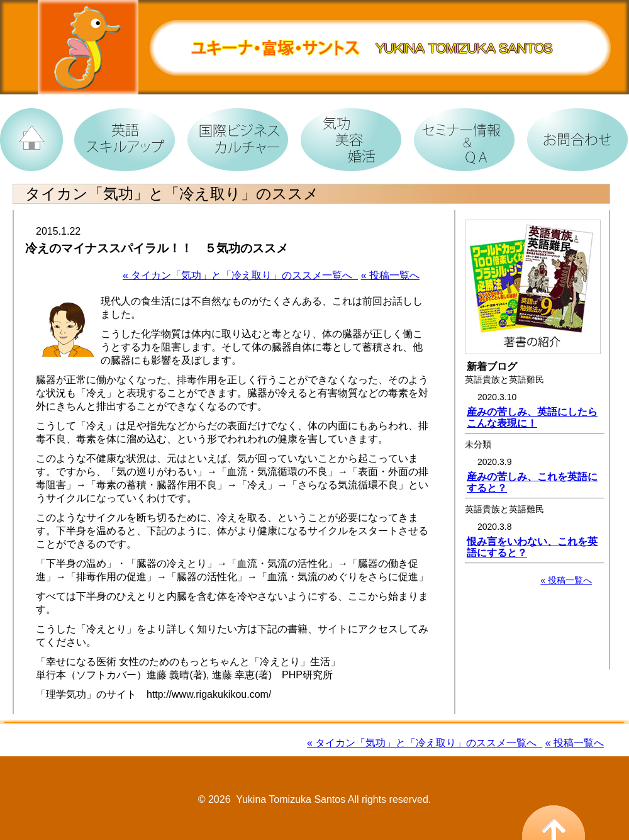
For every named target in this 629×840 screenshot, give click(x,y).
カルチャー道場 (346, 135)
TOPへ (31, 135)
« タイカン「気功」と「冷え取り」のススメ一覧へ (240, 275)
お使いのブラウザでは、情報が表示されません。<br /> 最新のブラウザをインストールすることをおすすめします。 (535, 440)
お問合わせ (572, 135)
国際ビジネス (233, 135)
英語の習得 (120, 135)
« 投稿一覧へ (390, 275)
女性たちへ (459, 135)
